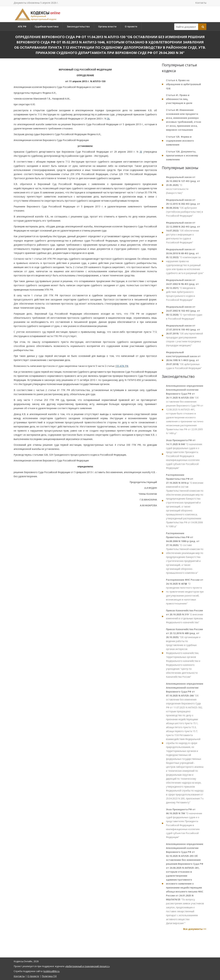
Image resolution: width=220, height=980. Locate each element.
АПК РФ (22, 26)
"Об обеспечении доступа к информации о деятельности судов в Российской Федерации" (183, 233)
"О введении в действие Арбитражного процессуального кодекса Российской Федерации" (182, 290)
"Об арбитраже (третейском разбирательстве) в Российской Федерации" (185, 208)
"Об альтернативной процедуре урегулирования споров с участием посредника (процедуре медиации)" (184, 335)
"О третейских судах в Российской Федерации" (184, 313)
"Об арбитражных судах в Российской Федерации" (184, 360)
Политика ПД (49, 976)
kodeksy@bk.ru (51, 971)
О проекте (131, 26)
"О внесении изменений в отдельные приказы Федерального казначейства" (185, 616)
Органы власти (107, 26)
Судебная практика (47, 26)
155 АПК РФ (122, 366)
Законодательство (78, 26)
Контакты (201, 3)
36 (108, 119)
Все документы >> (195, 929)
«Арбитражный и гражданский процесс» (87, 966)
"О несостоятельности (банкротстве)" (183, 185)
